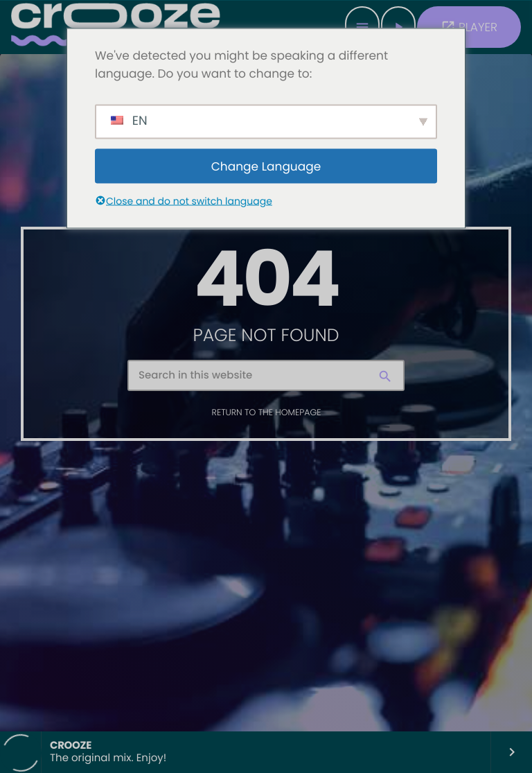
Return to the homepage (267, 413)
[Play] (398, 27)
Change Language (266, 166)
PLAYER (469, 27)
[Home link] (116, 27)
